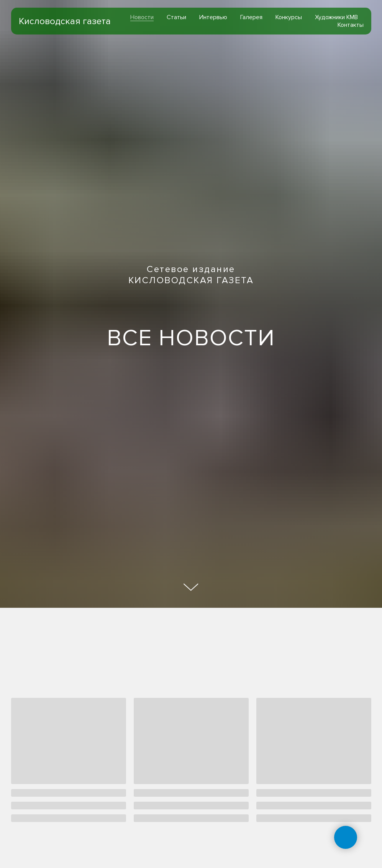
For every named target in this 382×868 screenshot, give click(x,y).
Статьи (176, 17)
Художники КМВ (336, 17)
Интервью (213, 17)
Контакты (351, 25)
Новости (142, 17)
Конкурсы (289, 17)
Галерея (251, 17)
